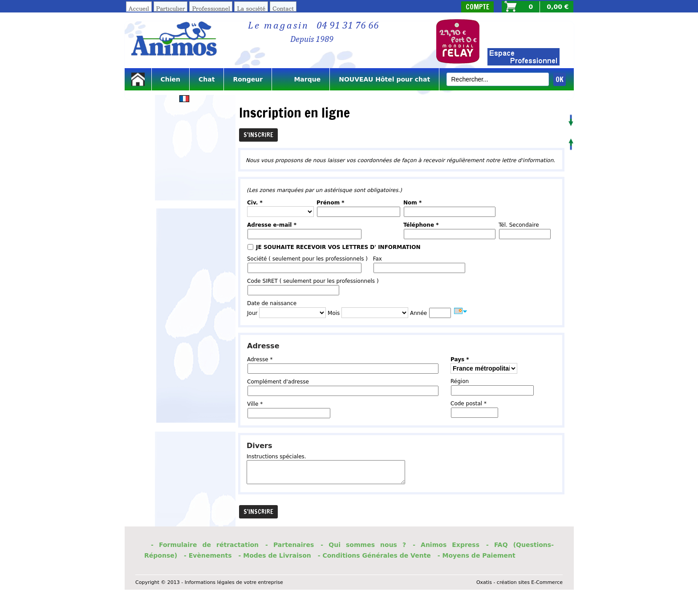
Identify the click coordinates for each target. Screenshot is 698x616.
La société (251, 8)
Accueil (139, 8)
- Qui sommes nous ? (363, 545)
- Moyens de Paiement (477, 555)
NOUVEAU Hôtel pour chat (384, 79)
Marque (301, 79)
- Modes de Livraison (275, 555)
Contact (283, 8)
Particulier (171, 8)
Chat (207, 79)
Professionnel (211, 8)
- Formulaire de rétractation (205, 545)
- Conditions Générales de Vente (374, 555)
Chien (171, 79)
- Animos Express (446, 545)
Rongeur (248, 79)
